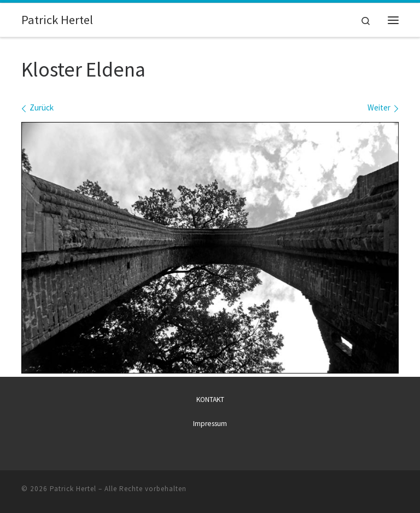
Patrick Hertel (73, 489)
